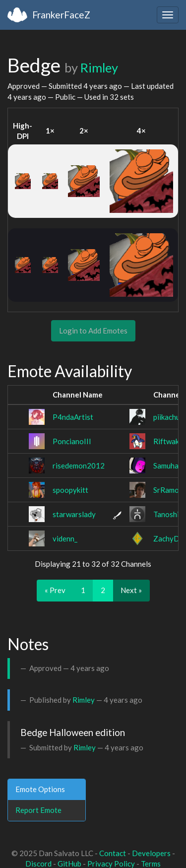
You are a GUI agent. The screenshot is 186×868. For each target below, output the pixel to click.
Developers (151, 853)
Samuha (166, 466)
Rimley (99, 67)
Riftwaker (170, 441)
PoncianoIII (72, 441)
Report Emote (38, 810)
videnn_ (65, 538)
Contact (113, 853)
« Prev (55, 590)
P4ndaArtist (73, 417)
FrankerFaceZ (61, 15)
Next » (131, 590)
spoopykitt (70, 490)
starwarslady (74, 514)
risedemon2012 (79, 466)
